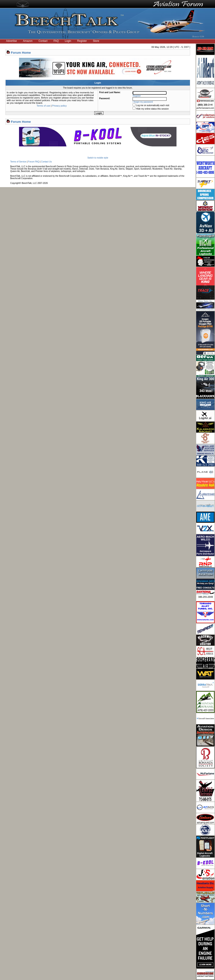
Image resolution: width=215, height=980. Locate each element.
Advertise (11, 41)
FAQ (56, 41)
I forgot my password (143, 102)
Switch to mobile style (98, 158)
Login (68, 41)
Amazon (28, 41)
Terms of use (43, 106)
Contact (43, 41)
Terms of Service (18, 162)
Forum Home (21, 53)
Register (82, 41)
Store (96, 41)
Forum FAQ (34, 162)
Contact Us (46, 162)
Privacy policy (59, 106)
